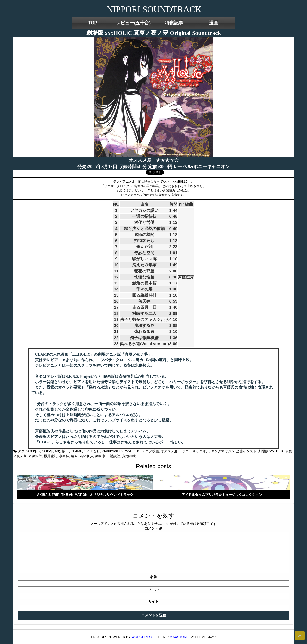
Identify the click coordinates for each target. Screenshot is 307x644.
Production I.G (113, 451)
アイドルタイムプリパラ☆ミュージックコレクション (222, 495)
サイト (153, 601)
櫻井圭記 (51, 456)
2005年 (48, 451)
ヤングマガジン (223, 451)
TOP (92, 23)
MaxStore (179, 637)
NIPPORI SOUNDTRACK (154, 9)
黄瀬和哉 (129, 456)
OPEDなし (92, 451)
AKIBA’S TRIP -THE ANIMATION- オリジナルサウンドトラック (85, 495)
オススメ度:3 (171, 451)
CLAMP (76, 451)
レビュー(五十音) (133, 23)
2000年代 (33, 451)
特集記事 (174, 23)
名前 (153, 577)
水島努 (64, 456)
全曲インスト (246, 451)
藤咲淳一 (102, 456)
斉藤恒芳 (35, 456)
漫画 (213, 23)
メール (153, 589)
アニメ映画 (151, 451)
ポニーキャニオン (196, 451)
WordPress (142, 637)
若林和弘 (86, 456)
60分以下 (62, 451)
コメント (153, 528)
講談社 (115, 456)
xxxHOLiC (133, 451)
